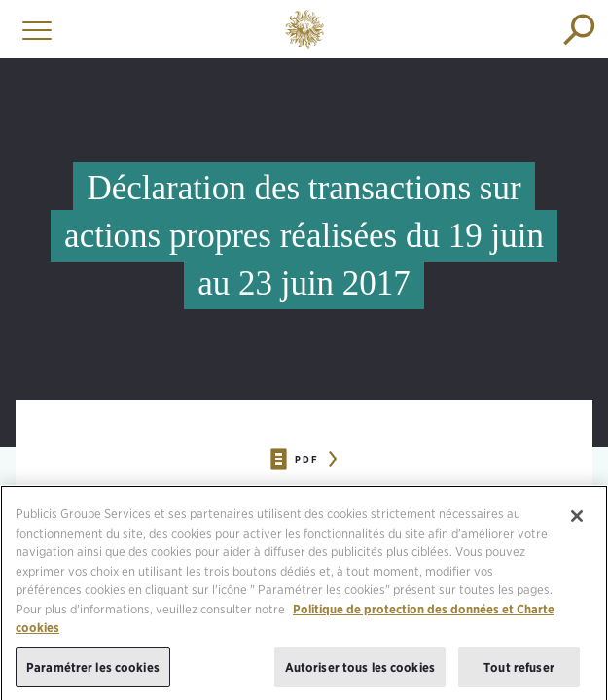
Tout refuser (519, 672)
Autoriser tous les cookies (360, 672)
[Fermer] (577, 522)
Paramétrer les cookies (93, 672)
